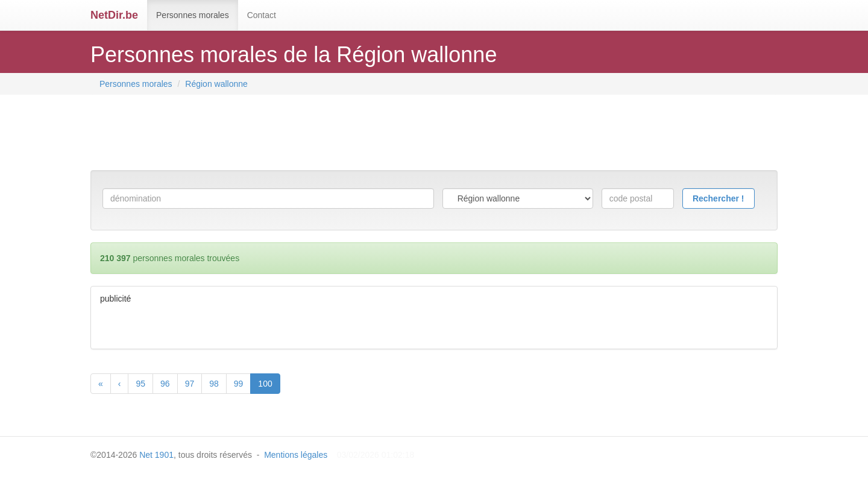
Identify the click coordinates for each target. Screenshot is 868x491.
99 (239, 384)
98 (214, 384)
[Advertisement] (310, 134)
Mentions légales (296, 455)
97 (190, 384)
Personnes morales (193, 15)
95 (140, 384)
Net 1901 (156, 455)
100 (265, 384)
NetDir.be (114, 15)
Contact (262, 15)
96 (165, 384)
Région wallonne (216, 84)
